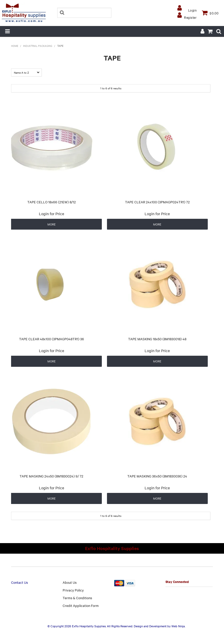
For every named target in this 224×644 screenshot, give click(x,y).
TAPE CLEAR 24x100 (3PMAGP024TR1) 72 (157, 202)
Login (193, 10)
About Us (70, 582)
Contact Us (19, 582)
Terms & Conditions (77, 598)
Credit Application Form (81, 605)
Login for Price (52, 214)
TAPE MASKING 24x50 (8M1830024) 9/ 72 (51, 476)
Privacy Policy (73, 590)
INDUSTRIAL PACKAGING (38, 46)
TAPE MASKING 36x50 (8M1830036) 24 (157, 476)
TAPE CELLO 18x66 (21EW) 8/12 (52, 202)
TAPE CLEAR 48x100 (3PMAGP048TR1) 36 (52, 339)
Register (190, 17)
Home (15, 46)
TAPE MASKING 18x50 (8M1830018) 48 (157, 339)
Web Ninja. (178, 626)
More (52, 224)
